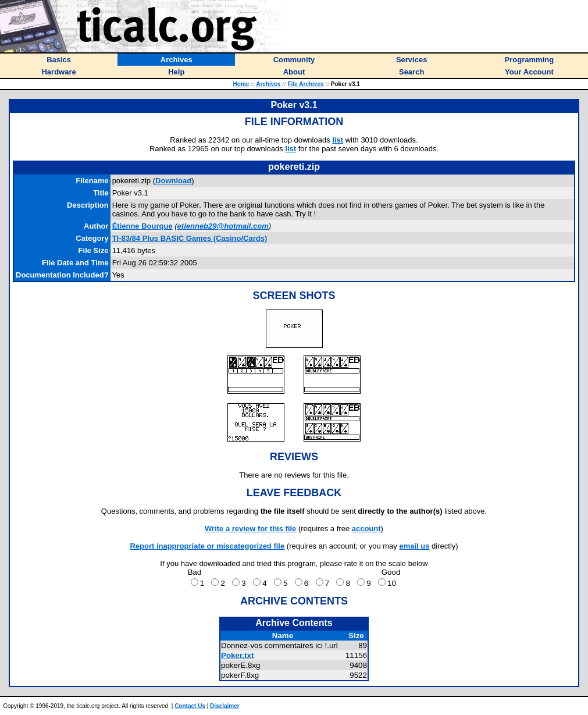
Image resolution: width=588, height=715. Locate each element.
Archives (268, 84)
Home (241, 84)
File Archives (306, 84)
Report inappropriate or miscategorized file (207, 546)
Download (173, 181)
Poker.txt (237, 655)
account (366, 529)
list (338, 140)
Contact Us (190, 706)
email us (414, 546)
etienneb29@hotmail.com (223, 226)
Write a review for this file (250, 529)
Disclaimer (225, 706)
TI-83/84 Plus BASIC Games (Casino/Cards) (190, 238)
